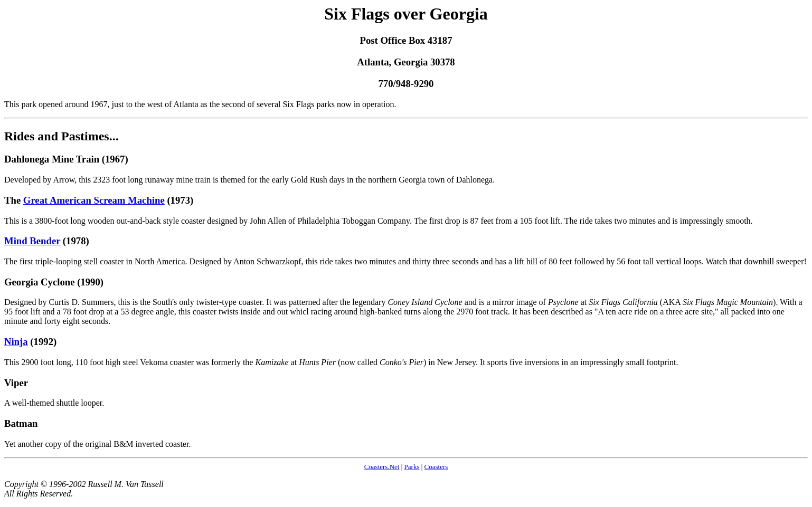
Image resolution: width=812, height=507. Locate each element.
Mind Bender (32, 241)
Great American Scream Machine (94, 200)
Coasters (436, 467)
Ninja (16, 342)
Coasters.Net (382, 467)
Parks (412, 467)
